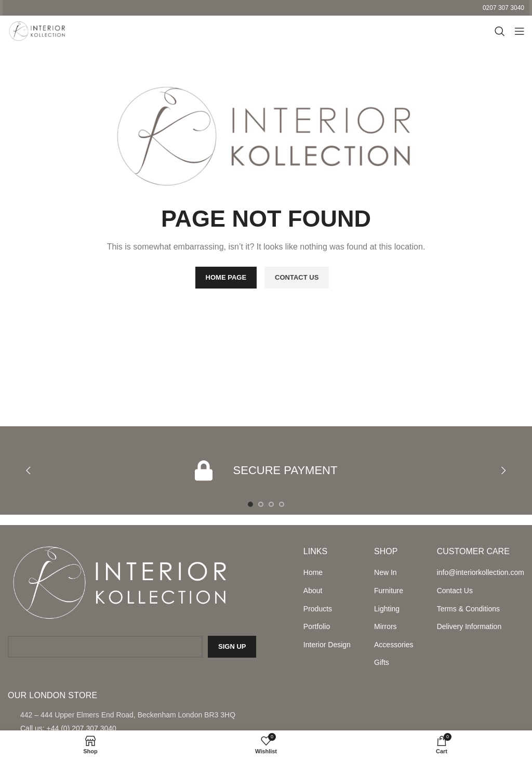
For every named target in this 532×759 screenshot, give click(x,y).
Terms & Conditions (468, 609)
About (313, 591)
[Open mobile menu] (519, 31)
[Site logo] (36, 31)
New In (385, 572)
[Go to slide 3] (271, 504)
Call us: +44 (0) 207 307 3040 (68, 728)
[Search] (498, 31)
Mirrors (385, 626)
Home (313, 572)
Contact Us (455, 591)
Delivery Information (469, 626)
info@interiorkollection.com (481, 572)
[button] (29, 470)
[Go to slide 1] (250, 504)
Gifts (382, 662)
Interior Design (327, 645)
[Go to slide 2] (261, 504)
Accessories (394, 645)
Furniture (389, 591)
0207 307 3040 (503, 8)
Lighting (387, 609)
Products (318, 609)
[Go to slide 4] (282, 504)
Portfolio (317, 626)
